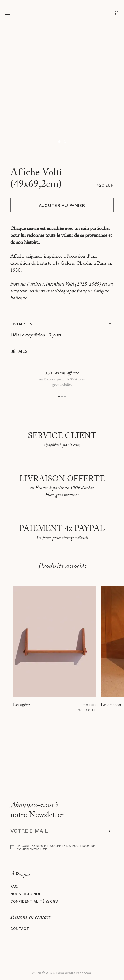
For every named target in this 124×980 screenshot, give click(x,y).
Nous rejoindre (27, 894)
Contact (20, 929)
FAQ (14, 887)
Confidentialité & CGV (34, 902)
